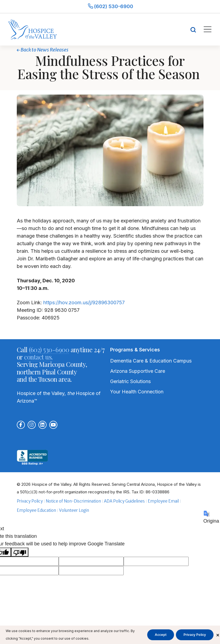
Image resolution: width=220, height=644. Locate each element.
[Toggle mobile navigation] (207, 29)
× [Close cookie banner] (218, 635)
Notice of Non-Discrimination (73, 501)
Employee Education (36, 510)
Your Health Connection (137, 392)
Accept (161, 635)
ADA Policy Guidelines (124, 501)
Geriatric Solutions (130, 381)
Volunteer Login (74, 510)
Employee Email (163, 501)
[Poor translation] (20, 552)
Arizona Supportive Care (138, 371)
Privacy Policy (30, 501)
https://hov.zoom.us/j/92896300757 (84, 302)
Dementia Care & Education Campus (151, 361)
